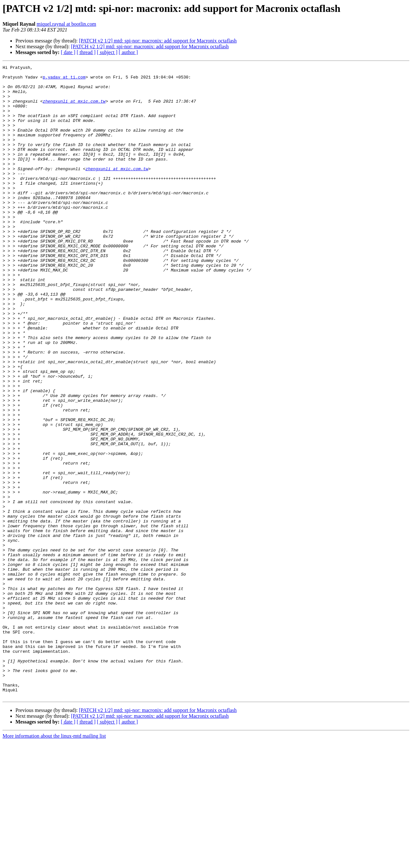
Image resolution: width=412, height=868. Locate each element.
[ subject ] (107, 52)
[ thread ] (86, 52)
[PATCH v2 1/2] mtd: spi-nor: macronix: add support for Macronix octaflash (158, 41)
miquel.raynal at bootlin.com (66, 24)
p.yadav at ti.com (64, 80)
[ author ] (128, 52)
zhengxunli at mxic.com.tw (74, 109)
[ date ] (68, 52)
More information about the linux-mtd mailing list (54, 862)
